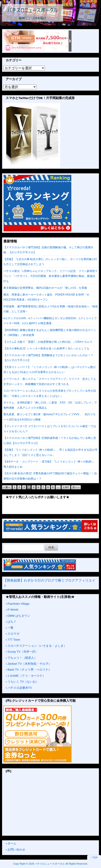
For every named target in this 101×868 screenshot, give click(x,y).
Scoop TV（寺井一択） (23, 652)
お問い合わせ (16, 849)
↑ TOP (94, 858)
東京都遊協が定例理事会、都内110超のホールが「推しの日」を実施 (45, 288)
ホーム (12, 843)
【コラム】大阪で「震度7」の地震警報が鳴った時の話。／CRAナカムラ (48, 342)
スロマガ (13, 634)
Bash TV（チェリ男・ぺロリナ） (29, 670)
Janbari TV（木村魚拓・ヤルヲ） (29, 664)
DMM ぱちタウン (19, 616)
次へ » (76, 487)
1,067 (66, 487)
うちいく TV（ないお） (23, 682)
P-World (13, 610)
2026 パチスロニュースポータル (47, 864)
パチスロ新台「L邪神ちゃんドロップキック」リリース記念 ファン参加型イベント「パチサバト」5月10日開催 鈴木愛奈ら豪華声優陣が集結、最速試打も (50, 276)
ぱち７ (12, 622)
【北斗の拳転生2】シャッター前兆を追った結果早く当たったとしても (46, 348)
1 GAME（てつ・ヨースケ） (26, 676)
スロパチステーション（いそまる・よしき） (37, 646)
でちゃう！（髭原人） (22, 658)
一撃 (10, 628)
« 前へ (7, 487)
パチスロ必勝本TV (20, 688)
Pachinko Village (18, 604)
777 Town (14, 640)
